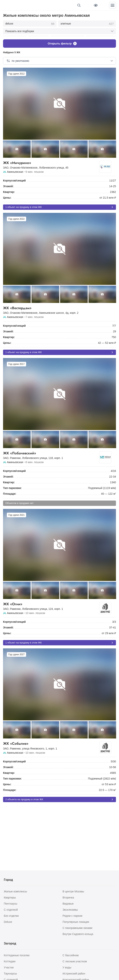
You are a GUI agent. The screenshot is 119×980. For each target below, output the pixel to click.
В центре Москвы (73, 891)
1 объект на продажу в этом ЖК (59, 205)
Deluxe (8, 922)
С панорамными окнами (77, 928)
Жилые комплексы (15, 891)
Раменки (15, 456)
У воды (67, 967)
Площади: (10, 492)
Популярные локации (76, 922)
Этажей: (8, 184)
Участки (9, 967)
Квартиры (10, 898)
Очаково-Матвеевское (24, 166)
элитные (87, 24)
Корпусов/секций (14, 178)
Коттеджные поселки (17, 955)
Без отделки (11, 916)
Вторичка (68, 898)
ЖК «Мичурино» (53, 161)
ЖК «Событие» (53, 742)
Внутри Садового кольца (78, 934)
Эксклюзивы (70, 910)
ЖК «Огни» (53, 602)
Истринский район (74, 974)
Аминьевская (15, 170)
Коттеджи (10, 961)
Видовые (68, 904)
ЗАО (6, 166)
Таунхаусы (10, 974)
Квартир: (9, 190)
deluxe (30, 24)
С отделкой (11, 910)
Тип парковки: (12, 486)
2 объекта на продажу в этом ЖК (59, 797)
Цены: (7, 196)
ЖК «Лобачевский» (53, 451)
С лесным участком (75, 961)
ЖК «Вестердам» (59, 306)
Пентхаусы (10, 904)
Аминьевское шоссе (51, 311)
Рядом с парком (72, 916)
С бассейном (71, 955)
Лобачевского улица (51, 166)
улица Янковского (33, 746)
